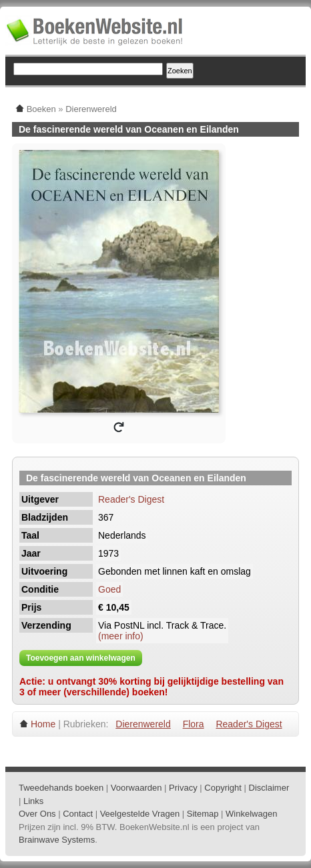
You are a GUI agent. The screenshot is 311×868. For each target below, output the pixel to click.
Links (33, 801)
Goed (109, 589)
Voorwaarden (136, 788)
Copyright (223, 788)
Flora (194, 724)
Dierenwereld (143, 724)
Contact (78, 814)
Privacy (183, 788)
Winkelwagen (251, 814)
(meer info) (121, 636)
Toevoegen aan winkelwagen (81, 658)
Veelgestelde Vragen (140, 814)
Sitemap (203, 814)
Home (43, 724)
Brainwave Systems (57, 840)
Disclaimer (269, 788)
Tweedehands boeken (61, 788)
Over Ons (37, 814)
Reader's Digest (131, 499)
